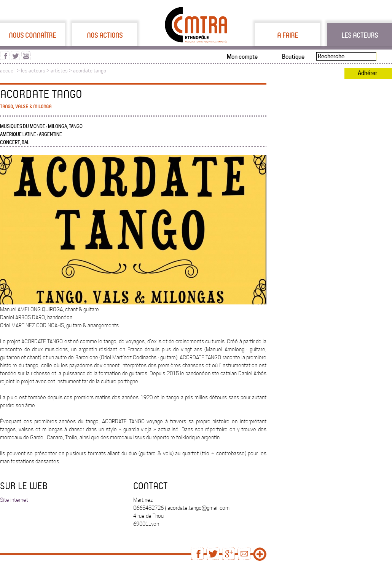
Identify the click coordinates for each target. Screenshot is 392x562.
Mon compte (242, 57)
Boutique (293, 57)
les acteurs (33, 71)
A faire (288, 35)
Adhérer (367, 73)
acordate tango (90, 71)
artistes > (62, 71)
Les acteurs (360, 35)
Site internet (14, 500)
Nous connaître (32, 35)
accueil (8, 71)
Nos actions (105, 35)
